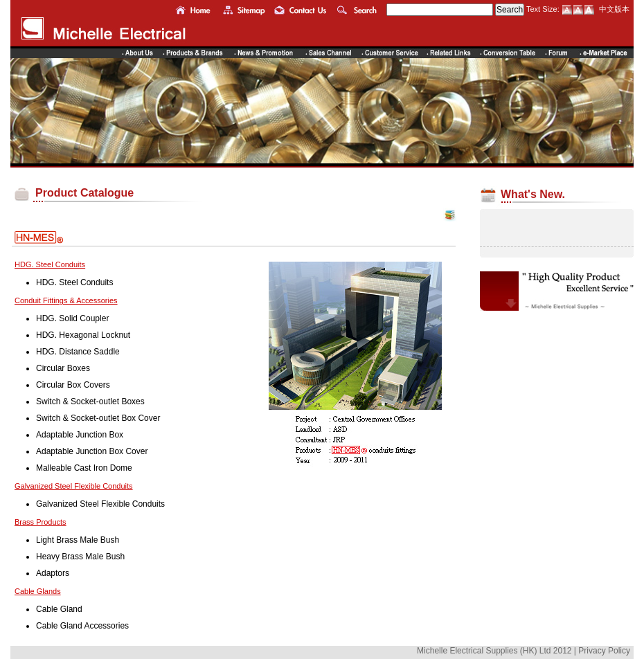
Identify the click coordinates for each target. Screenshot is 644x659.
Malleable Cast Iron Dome (84, 468)
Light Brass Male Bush (78, 540)
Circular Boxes (63, 368)
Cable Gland (59, 609)
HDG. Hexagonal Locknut (83, 335)
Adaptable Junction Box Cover (92, 451)
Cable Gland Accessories (82, 626)
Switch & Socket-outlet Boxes (90, 401)
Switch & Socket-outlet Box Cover (98, 418)
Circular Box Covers (73, 385)
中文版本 (614, 9)
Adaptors (53, 573)
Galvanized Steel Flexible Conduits (100, 504)
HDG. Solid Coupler (72, 318)
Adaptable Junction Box (80, 435)
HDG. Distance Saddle (78, 352)
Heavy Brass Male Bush (80, 557)
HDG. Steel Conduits (74, 282)
